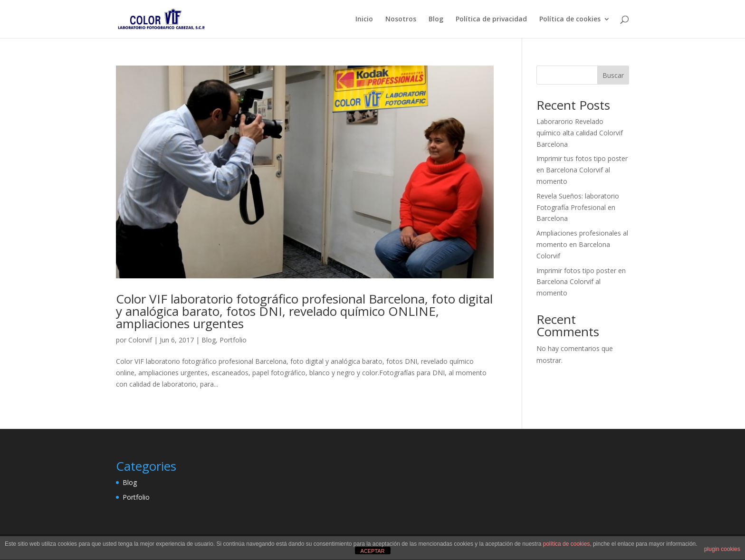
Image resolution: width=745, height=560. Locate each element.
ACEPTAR (372, 551)
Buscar (613, 75)
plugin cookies (722, 549)
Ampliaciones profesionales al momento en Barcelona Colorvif (582, 244)
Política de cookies (570, 19)
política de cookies (567, 544)
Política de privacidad (491, 19)
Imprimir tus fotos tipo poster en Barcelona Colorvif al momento (582, 170)
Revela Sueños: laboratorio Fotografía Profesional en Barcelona (578, 207)
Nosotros (401, 19)
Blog (436, 19)
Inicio (364, 19)
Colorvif (140, 340)
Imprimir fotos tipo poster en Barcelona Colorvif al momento (581, 282)
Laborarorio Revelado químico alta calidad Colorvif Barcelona (580, 133)
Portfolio (233, 340)
